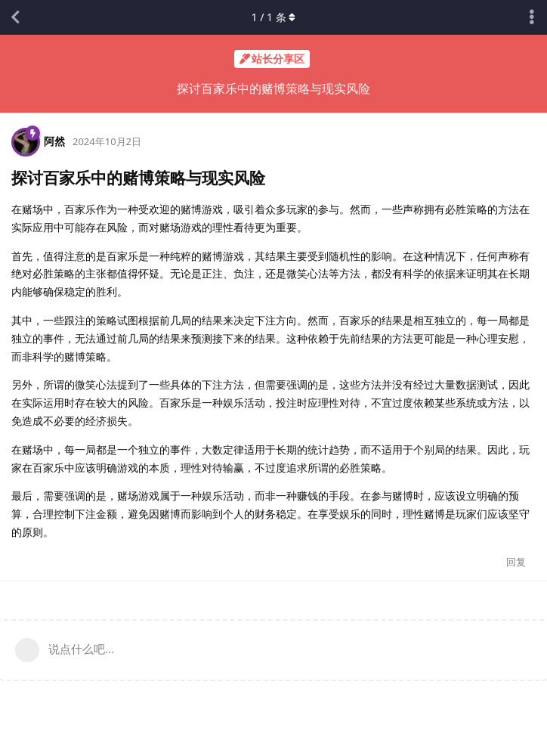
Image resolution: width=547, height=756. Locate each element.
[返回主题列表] (15, 17)
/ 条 (274, 17)
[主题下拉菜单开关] (532, 17)
